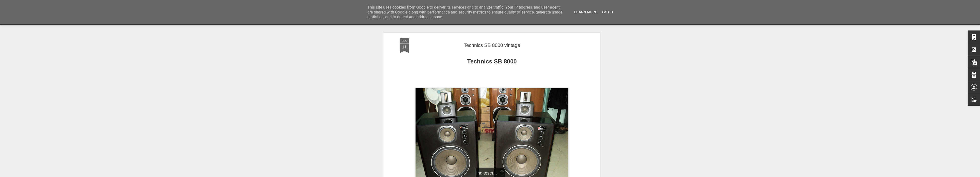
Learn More (586, 12)
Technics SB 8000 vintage (492, 37)
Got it (608, 12)
